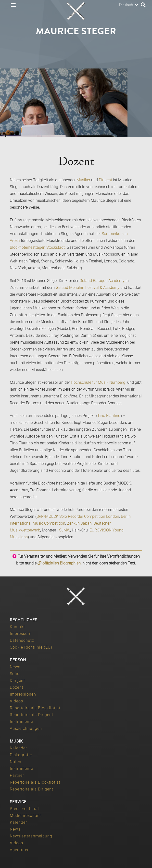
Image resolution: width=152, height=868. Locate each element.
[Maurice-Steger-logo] (76, 11)
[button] (13, 5)
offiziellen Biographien (59, 563)
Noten (16, 762)
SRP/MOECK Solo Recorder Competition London (78, 516)
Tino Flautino (109, 416)
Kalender (18, 748)
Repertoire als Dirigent (32, 715)
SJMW (65, 530)
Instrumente (21, 722)
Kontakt (17, 627)
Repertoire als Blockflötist (35, 708)
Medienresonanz (26, 816)
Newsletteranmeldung (31, 836)
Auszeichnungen (26, 728)
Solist (15, 674)
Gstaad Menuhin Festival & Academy (88, 287)
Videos (16, 701)
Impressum (21, 634)
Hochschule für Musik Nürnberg (99, 382)
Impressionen (23, 694)
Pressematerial (24, 809)
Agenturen (20, 850)
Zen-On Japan (79, 523)
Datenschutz (22, 640)
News (15, 667)
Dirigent (105, 180)
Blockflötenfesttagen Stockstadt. (38, 247)
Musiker (83, 180)
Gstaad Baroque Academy (102, 281)
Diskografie (21, 755)
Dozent (17, 687)
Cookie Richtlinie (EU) (31, 647)
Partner (17, 775)
